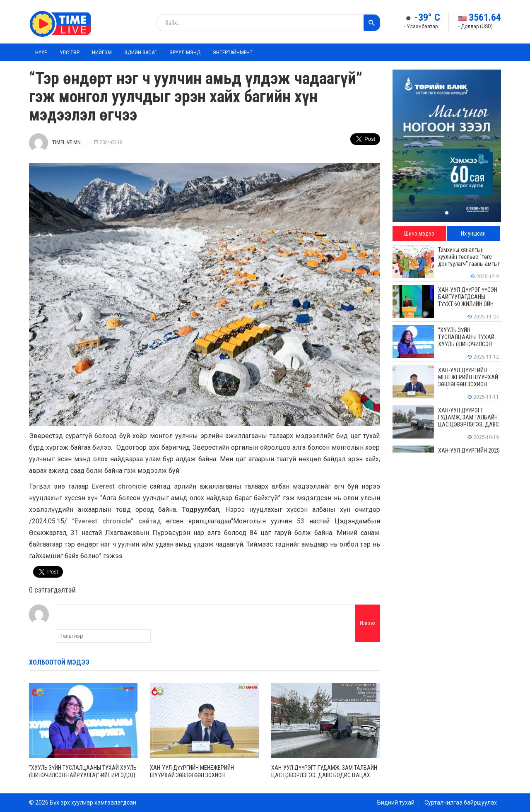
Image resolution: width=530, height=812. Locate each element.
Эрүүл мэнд (185, 52)
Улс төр (70, 52)
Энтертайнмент (233, 52)
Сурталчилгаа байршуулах (461, 802)
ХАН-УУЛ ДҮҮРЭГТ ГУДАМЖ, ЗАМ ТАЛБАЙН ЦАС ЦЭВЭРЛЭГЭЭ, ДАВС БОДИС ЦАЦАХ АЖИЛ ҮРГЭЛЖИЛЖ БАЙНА (324, 775)
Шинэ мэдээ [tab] (419, 234)
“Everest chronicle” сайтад (119, 521)
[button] (447, 213)
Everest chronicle (119, 486)
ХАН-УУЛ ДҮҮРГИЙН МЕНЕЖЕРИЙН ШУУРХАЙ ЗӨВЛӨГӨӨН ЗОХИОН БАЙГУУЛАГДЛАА (192, 775)
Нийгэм (102, 52)
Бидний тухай (396, 802)
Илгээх (368, 623)
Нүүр (41, 52)
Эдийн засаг (141, 52)
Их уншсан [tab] (473, 234)
